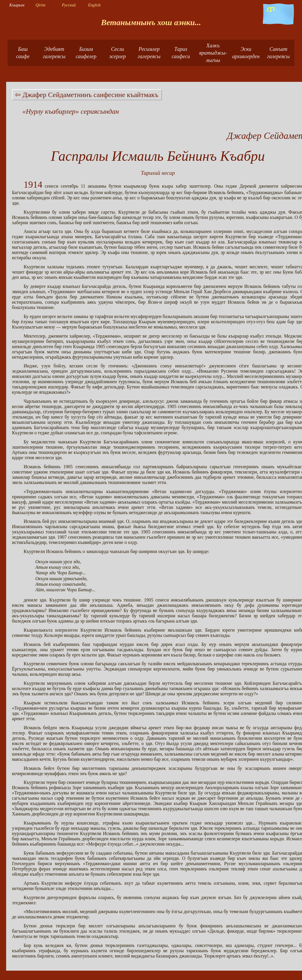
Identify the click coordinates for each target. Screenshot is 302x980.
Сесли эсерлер (117, 53)
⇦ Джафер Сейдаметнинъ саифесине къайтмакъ (87, 95)
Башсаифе (23, 53)
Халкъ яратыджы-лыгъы (213, 53)
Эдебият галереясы (54, 53)
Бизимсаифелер (86, 53)
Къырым (17, 5)
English (94, 5)
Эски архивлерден (246, 53)
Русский (69, 5)
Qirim (40, 5)
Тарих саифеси (181, 53)
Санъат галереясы (278, 53)
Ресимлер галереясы (149, 53)
